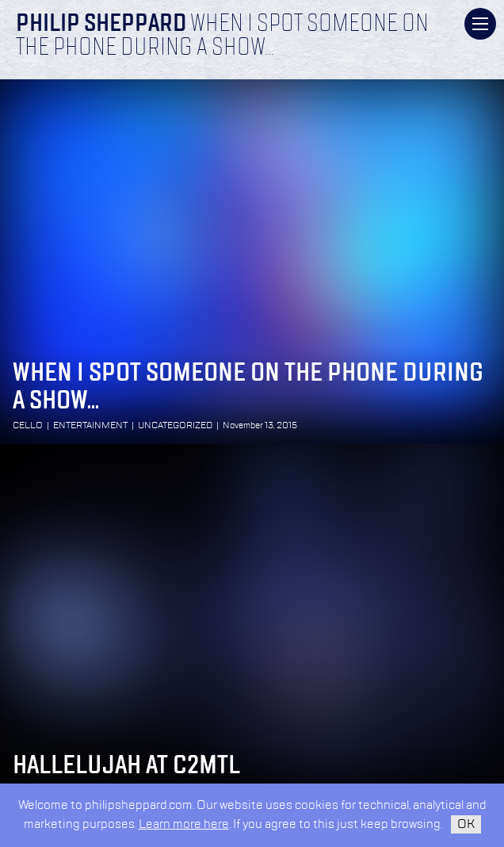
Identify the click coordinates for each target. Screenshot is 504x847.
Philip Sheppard (101, 25)
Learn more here (184, 824)
